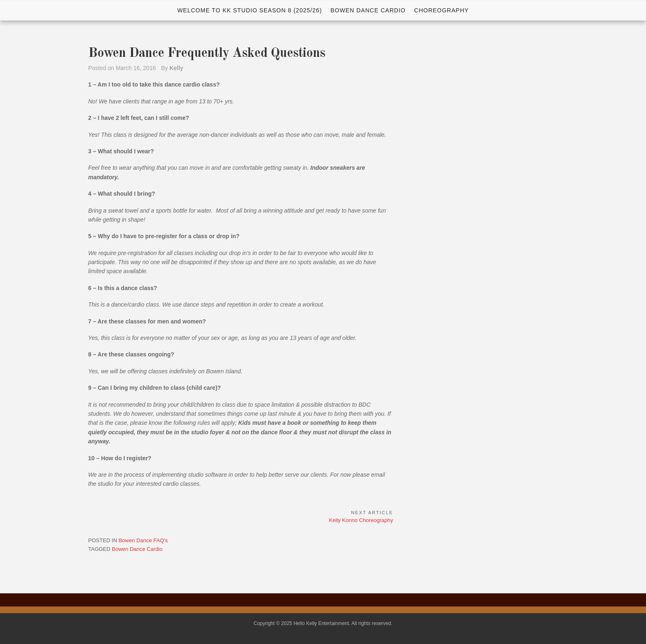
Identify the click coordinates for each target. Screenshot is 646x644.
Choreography (441, 10)
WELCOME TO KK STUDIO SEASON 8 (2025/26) (249, 10)
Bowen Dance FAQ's (143, 540)
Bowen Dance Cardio (368, 10)
